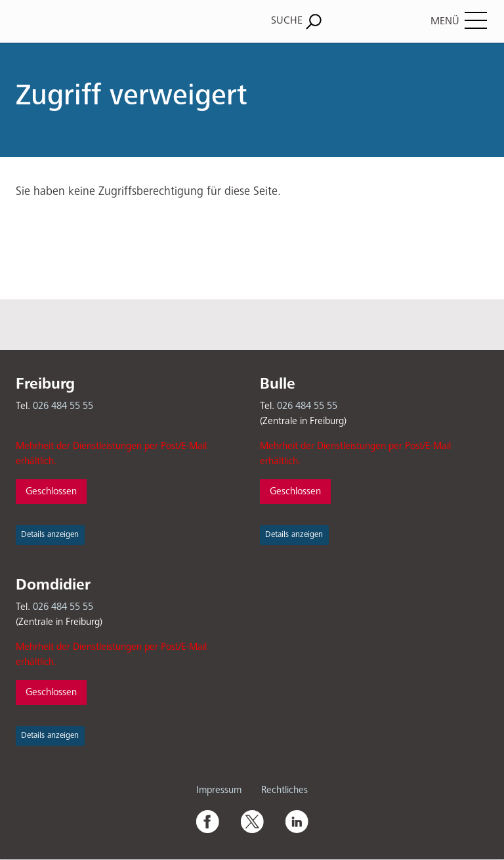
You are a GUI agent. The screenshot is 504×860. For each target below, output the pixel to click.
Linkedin (297, 821)
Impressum (219, 790)
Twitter (252, 821)
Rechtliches (284, 790)
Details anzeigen (50, 535)
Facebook (207, 821)
